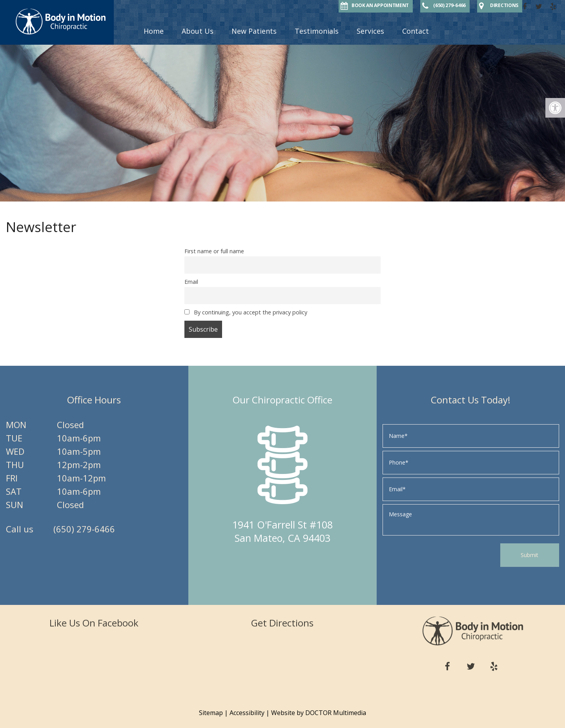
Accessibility (247, 713)
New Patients (254, 31)
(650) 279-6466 (84, 529)
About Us (198, 31)
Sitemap (211, 713)
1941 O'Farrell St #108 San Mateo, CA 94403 (282, 531)
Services (370, 31)
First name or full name (214, 251)
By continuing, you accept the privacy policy (246, 312)
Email (191, 282)
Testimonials (317, 31)
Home (154, 31)
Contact (416, 31)
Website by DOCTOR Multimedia (319, 713)
